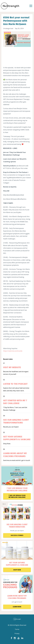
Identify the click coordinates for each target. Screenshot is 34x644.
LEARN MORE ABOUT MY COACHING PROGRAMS (17, 597)
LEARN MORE (17, 607)
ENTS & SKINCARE (21, 565)
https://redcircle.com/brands (13, 351)
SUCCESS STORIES (17, 535)
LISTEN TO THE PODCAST (15, 384)
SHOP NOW (17, 570)
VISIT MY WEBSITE (12, 367)
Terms (17, 629)
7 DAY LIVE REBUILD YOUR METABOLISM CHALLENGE (17, 489)
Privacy (17, 633)
